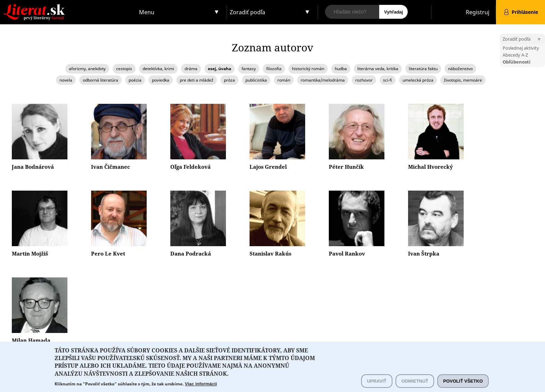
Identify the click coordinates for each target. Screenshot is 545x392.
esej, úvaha (219, 69)
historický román (308, 69)
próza (229, 80)
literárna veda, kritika (378, 69)
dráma (191, 69)
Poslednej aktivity (521, 48)
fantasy (249, 69)
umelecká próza (418, 80)
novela (66, 80)
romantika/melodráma (323, 80)
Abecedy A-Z (515, 55)
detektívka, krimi (158, 69)
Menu (147, 12)
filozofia (274, 69)
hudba (341, 69)
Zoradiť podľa (247, 12)
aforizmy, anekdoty (87, 69)
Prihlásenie (525, 12)
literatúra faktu (423, 69)
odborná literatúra (100, 80)
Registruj (478, 12)
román (284, 80)
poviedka (161, 80)
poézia (135, 80)
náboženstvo (460, 69)
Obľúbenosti (516, 62)
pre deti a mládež (197, 80)
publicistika (256, 80)
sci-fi (388, 80)
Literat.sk (68, 7)
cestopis (124, 69)
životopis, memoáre (463, 80)
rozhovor (364, 80)
